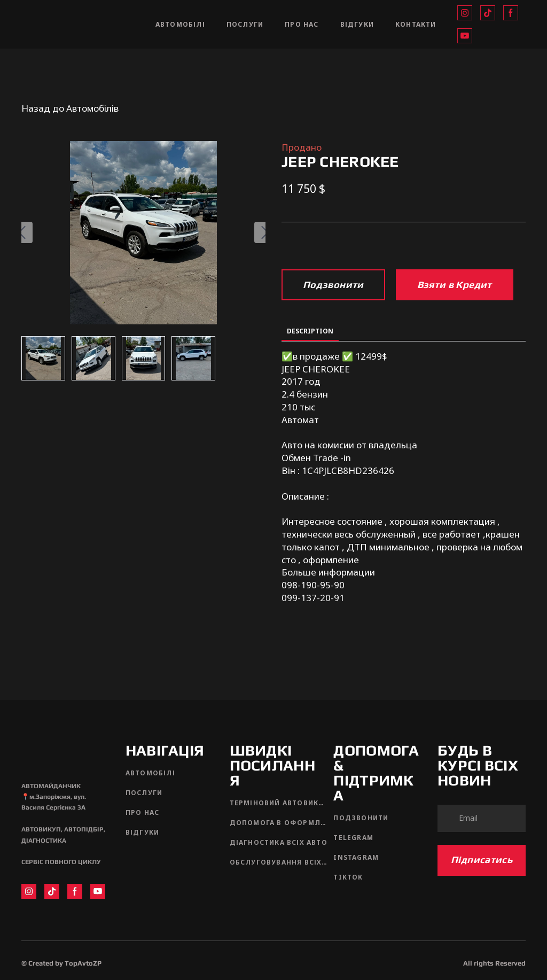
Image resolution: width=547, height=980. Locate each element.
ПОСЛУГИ (245, 24)
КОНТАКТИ (416, 24)
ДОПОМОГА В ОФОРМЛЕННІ (279, 823)
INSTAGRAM (356, 857)
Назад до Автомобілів (70, 108)
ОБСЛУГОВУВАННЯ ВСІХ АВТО (279, 862)
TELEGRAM (353, 838)
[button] (465, 13)
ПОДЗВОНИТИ (361, 818)
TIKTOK (348, 877)
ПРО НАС (302, 24)
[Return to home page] (78, 24)
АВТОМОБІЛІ (180, 24)
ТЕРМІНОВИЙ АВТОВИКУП (279, 803)
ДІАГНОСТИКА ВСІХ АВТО (279, 842)
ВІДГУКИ (357, 24)
